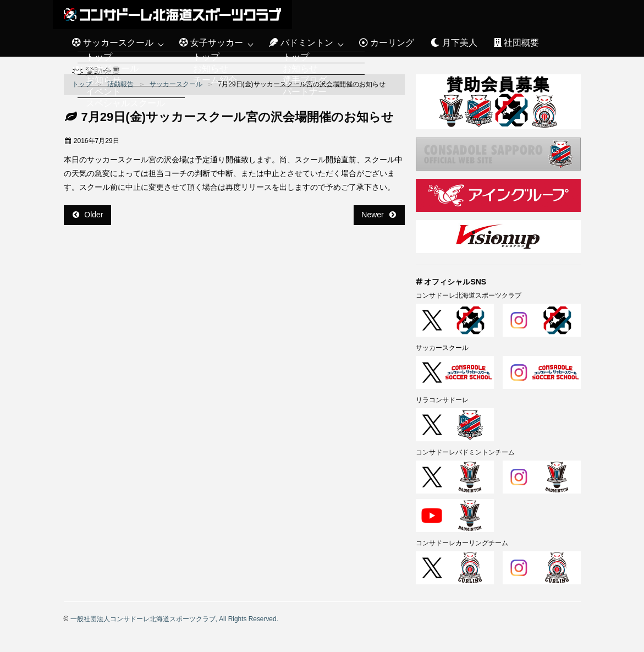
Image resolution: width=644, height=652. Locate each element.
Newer (378, 215)
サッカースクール (113, 43)
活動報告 (120, 84)
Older (88, 215)
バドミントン (301, 43)
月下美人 (454, 43)
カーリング (387, 43)
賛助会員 (96, 70)
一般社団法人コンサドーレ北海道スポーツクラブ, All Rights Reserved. (174, 619)
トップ (82, 84)
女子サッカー (211, 43)
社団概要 (516, 43)
